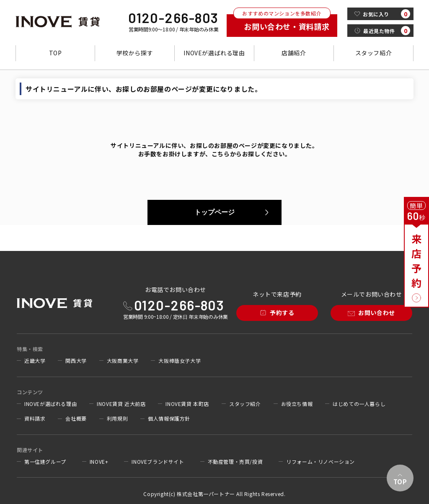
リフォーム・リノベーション (320, 462)
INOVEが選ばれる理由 (214, 53)
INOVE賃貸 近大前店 (121, 404)
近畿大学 (35, 361)
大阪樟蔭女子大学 (180, 361)
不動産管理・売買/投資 (235, 462)
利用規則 (117, 419)
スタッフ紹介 (374, 53)
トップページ (214, 212)
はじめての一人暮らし (359, 404)
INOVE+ (99, 462)
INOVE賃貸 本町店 (187, 404)
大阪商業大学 (123, 361)
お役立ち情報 (297, 404)
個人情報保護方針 (169, 419)
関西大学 (76, 361)
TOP (56, 53)
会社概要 (76, 419)
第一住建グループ (45, 462)
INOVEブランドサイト (158, 462)
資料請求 (35, 419)
